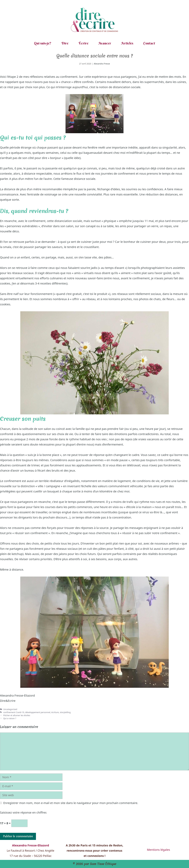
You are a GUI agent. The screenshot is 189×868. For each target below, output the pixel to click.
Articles (127, 43)
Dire (65, 43)
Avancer (105, 43)
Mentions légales (158, 850)
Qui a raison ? (10, 718)
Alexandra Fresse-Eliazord (17, 695)
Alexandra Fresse (102, 64)
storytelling (65, 712)
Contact (149, 43)
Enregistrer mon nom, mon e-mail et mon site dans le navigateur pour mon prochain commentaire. (71, 803)
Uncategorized (10, 709)
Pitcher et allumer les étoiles (17, 715)
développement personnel (38, 712)
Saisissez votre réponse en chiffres (23, 812)
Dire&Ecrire (8, 701)
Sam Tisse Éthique (103, 864)
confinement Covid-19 (14, 712)
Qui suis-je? (43, 43)
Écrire (83, 43)
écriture (55, 712)
